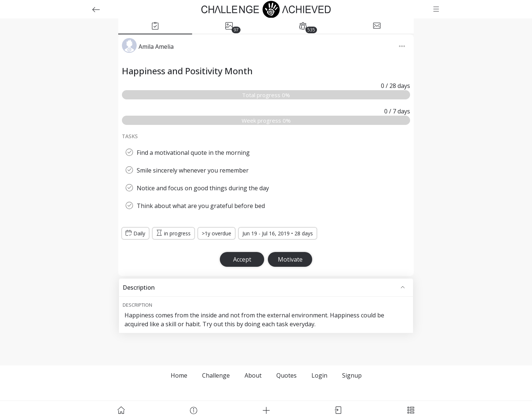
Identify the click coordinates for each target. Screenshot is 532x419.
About (253, 375)
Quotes (287, 375)
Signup (352, 375)
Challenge (216, 375)
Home (179, 375)
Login (319, 375)
